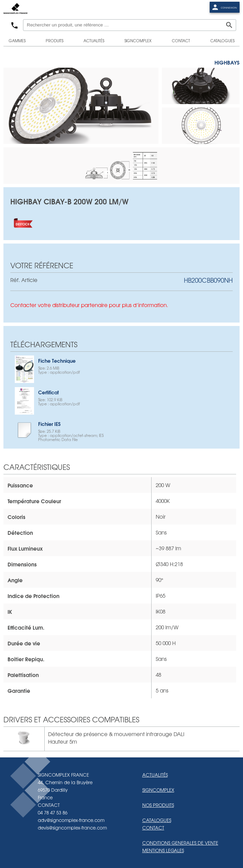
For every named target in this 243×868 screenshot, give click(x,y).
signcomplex (138, 41)
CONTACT (153, 828)
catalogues (222, 41)
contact (181, 41)
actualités (94, 41)
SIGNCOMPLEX (158, 790)
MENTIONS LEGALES (163, 850)
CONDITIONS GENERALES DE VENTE (180, 843)
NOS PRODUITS (158, 805)
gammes (17, 41)
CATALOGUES (157, 820)
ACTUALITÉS (155, 775)
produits (54, 41)
